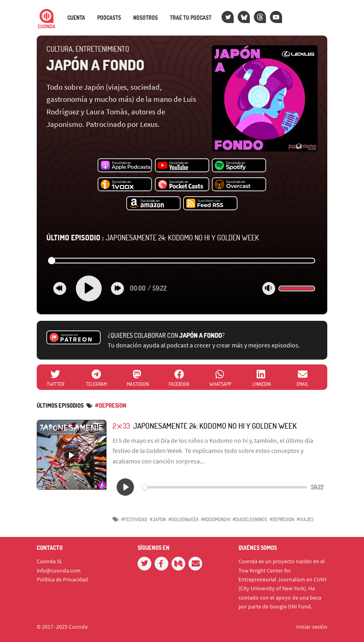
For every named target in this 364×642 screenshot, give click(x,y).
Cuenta (76, 18)
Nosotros (145, 18)
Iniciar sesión (312, 627)
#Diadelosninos (250, 519)
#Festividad (134, 519)
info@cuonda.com (59, 570)
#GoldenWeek (183, 519)
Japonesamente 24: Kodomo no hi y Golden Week (153, 238)
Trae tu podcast (191, 18)
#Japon (158, 519)
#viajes (305, 519)
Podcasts (109, 18)
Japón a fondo (95, 65)
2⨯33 (121, 426)
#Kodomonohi (216, 519)
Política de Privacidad (62, 579)
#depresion (111, 405)
